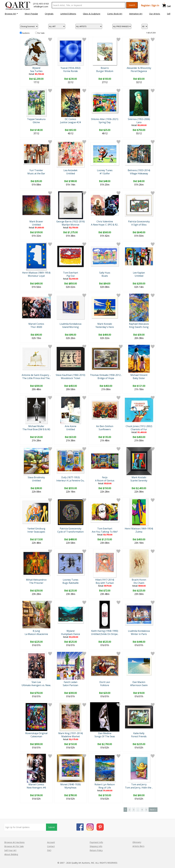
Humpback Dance (71, 634)
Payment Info (96, 842)
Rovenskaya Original (36, 733)
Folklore (105, 685)
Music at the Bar (36, 173)
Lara (139, 122)
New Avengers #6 (36, 788)
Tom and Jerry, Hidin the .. (139, 788)
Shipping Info (96, 846)
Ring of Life (105, 788)
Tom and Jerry (139, 784)
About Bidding (11, 854)
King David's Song (139, 327)
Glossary (137, 842)
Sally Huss (105, 273)
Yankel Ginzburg (36, 529)
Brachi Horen (139, 580)
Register (145, 5)
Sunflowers (105, 429)
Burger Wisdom (105, 71)
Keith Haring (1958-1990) (105, 631)
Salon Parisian (70, 685)
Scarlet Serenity (139, 481)
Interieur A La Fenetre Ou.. (70, 481)
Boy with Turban (105, 583)
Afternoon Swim (139, 685)
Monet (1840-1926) (71, 784)
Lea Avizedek (70, 170)
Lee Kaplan (139, 273)
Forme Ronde (71, 71)
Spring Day (105, 122)
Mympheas (70, 788)
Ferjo (105, 477)
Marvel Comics (36, 324)
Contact (51, 846)
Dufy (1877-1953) (71, 477)
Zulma (139, 532)
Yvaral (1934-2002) (71, 68)
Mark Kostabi (105, 324)
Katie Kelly (139, 733)
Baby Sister (139, 378)
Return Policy (96, 850)
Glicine (36, 122)
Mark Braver (36, 221)
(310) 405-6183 (41, 4)
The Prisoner (36, 583)
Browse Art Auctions (14, 842)
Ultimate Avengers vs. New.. (36, 685)
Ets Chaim (139, 583)
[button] (11, 14)
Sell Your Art (10, 850)
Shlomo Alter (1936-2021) (105, 119)
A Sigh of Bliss (139, 225)
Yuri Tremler (36, 170)
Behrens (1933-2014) (139, 170)
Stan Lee (36, 682)
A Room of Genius (105, 481)
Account (51, 842)
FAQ (49, 850)
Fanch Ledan (71, 682)
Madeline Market (71, 736)
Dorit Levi (105, 682)
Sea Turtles (36, 71)
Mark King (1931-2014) (71, 733)
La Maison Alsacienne (36, 634)
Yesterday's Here (105, 327)
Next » (153, 810)
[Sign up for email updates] (25, 827)
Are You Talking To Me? (105, 532)
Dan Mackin (139, 682)
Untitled (71, 173)
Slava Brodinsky (36, 477)
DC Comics (70, 119)
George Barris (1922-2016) (71, 221)
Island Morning (70, 327)
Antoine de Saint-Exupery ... (36, 375)
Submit (52, 827)
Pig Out (71, 276)
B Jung (36, 631)
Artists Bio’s (138, 846)
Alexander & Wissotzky (139, 68)
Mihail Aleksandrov (36, 580)
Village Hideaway (139, 173)
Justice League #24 (70, 122)
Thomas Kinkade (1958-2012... (106, 375)
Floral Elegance (139, 71)
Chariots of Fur (139, 429)
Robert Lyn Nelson (105, 784)
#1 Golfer (105, 173)
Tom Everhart (71, 273)
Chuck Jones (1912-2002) (139, 426)
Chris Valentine (105, 221)
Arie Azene (71, 426)
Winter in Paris (139, 634)
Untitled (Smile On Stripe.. (105, 634)
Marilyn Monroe (71, 225)
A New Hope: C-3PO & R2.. (105, 225)
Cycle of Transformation (70, 532)
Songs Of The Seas (105, 736)
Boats (105, 276)
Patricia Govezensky (139, 221)
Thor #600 (36, 327)
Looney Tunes (105, 170)
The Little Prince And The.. (36, 378)
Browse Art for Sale (14, 846)
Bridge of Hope (106, 378)
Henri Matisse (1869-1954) (36, 273)
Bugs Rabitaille (71, 583)
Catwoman (36, 736)
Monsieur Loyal (36, 276)
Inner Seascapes (36, 532)
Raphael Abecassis (139, 324)
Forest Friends (139, 736)
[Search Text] (89, 5)
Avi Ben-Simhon (105, 426)
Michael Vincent (139, 375)
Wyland (36, 68)
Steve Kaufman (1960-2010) (70, 375)
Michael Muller (36, 426)
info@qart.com (41, 6)
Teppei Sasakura (36, 119)
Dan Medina (105, 733)
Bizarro (105, 68)
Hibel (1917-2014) (105, 580)
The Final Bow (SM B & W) (36, 429)
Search (132, 5)
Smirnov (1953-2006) (139, 119)
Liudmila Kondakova (70, 324)
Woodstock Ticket (71, 378)
